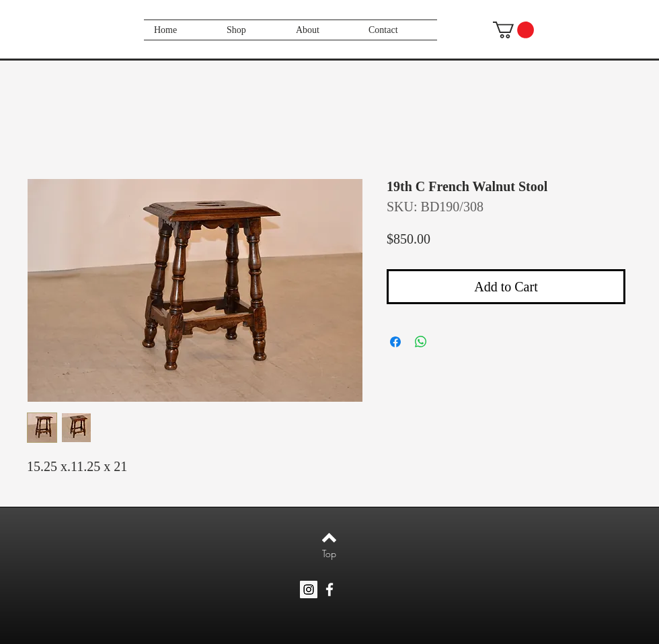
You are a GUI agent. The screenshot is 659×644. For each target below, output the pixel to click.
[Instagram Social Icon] (309, 589)
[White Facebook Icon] (329, 589)
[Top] (329, 554)
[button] (513, 30)
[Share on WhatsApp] (421, 342)
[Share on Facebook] (395, 342)
